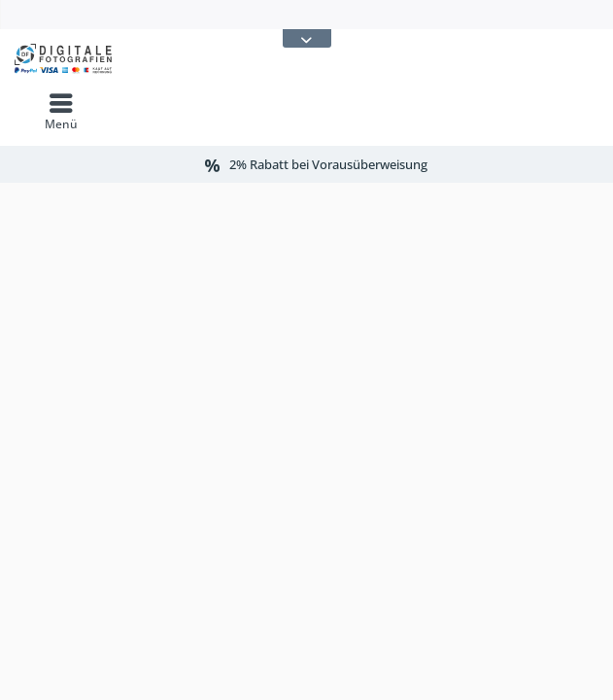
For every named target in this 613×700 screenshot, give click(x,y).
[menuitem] (61, 112)
